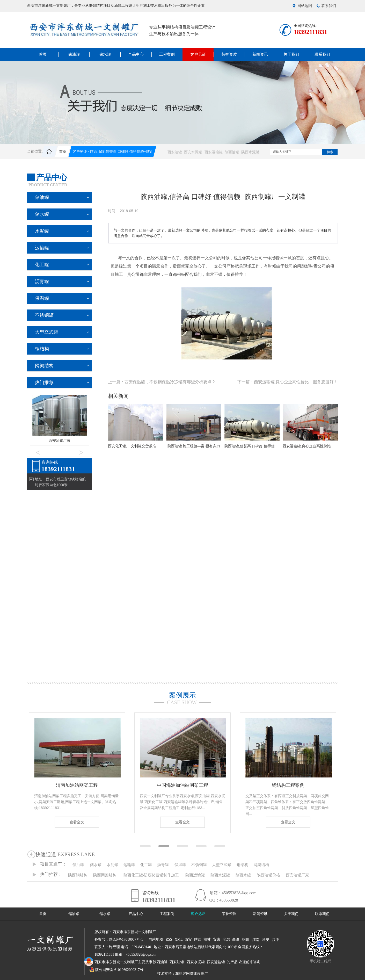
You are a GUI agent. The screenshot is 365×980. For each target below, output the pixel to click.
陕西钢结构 (78, 875)
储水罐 (105, 54)
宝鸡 (226, 939)
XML (179, 939)
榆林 (207, 939)
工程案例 (167, 54)
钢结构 (42, 349)
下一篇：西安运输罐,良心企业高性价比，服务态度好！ (288, 382)
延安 (266, 940)
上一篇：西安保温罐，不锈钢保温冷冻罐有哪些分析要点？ (162, 382)
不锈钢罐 (44, 315)
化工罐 (42, 265)
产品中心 (136, 54)
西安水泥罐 (193, 152)
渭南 (256, 940)
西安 (188, 939)
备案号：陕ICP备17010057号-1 (119, 939)
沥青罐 (42, 282)
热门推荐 (44, 383)
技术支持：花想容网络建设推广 (182, 974)
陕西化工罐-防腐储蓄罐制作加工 (151, 875)
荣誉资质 (229, 54)
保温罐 (42, 298)
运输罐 (42, 248)
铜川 (246, 940)
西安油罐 (175, 152)
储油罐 (74, 54)
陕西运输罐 (195, 875)
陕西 (198, 939)
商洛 (236, 939)
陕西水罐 (243, 875)
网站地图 (305, 6)
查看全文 (77, 822)
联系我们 (329, 6)
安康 (217, 939)
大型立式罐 (47, 332)
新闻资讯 (260, 54)
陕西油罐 (232, 152)
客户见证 (198, 54)
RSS (169, 939)
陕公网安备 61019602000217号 (116, 970)
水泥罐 (42, 231)
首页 (43, 54)
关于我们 (291, 54)
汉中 (276, 940)
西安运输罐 (214, 152)
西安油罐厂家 (60, 441)
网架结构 (44, 366)
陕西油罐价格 (268, 875)
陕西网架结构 (105, 875)
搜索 (330, 152)
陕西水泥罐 (250, 152)
